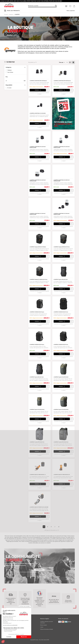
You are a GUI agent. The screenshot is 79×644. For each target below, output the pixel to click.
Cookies (42, 627)
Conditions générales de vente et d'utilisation (47, 622)
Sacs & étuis (10, 72)
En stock (9, 88)
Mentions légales (44, 625)
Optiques (10, 70)
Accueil (6, 14)
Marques (11, 14)
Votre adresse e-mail (10, 570)
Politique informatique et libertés (47, 629)
